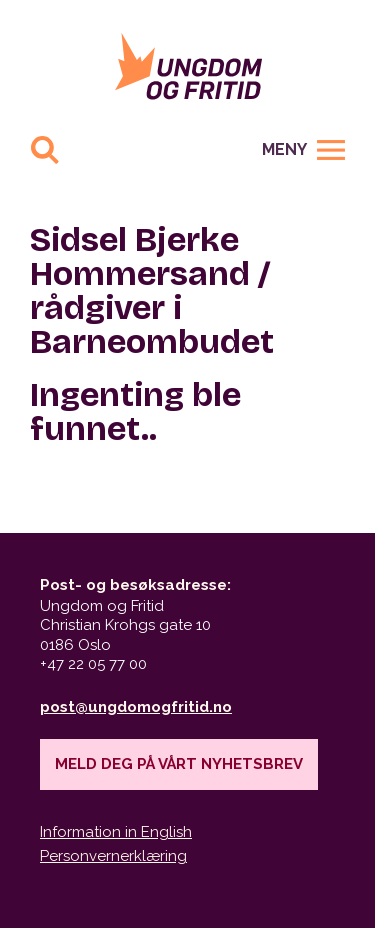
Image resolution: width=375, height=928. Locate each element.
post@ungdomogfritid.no (136, 707)
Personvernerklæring (113, 856)
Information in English (116, 832)
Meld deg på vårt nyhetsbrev (179, 764)
